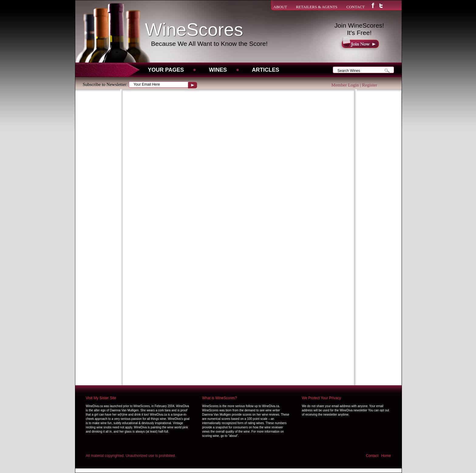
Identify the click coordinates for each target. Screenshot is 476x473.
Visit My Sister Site (101, 398)
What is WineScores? (220, 398)
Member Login (345, 85)
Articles (266, 70)
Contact (372, 456)
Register (370, 85)
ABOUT (280, 7)
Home (386, 456)
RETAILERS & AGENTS (317, 7)
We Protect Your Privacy (321, 398)
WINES (218, 70)
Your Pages (166, 70)
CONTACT (355, 7)
